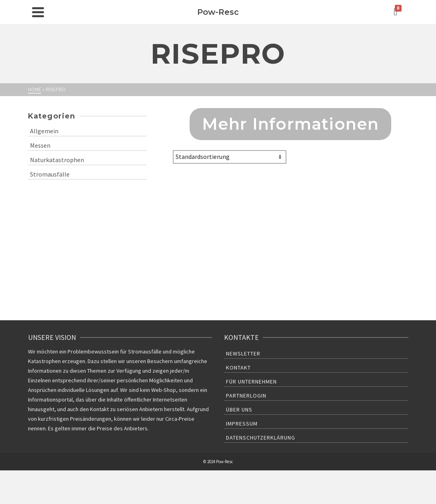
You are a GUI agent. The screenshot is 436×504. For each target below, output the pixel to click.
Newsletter (243, 353)
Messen (40, 145)
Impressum (242, 424)
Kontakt (238, 367)
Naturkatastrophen (57, 160)
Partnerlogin (246, 396)
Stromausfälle (50, 174)
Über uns (239, 410)
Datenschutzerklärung (261, 438)
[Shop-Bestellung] (230, 157)
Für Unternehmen (251, 382)
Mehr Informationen (291, 124)
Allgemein (44, 131)
